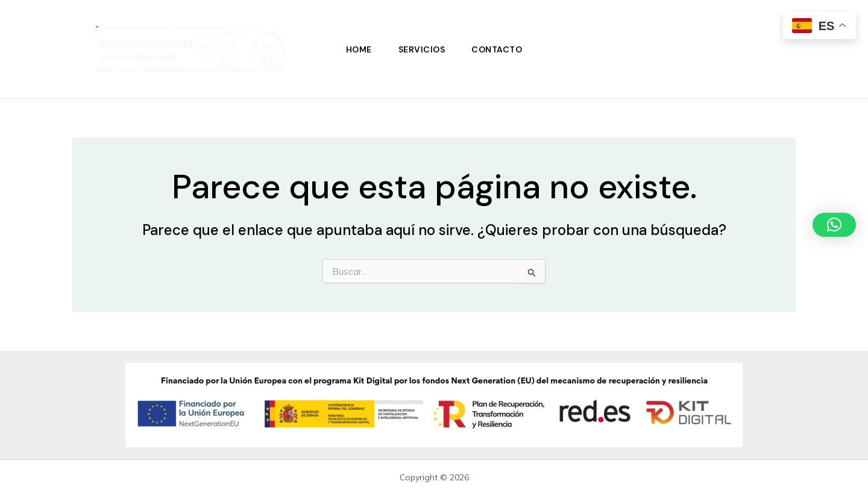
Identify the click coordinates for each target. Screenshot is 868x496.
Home (359, 49)
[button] (834, 225)
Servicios (422, 49)
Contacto (497, 49)
